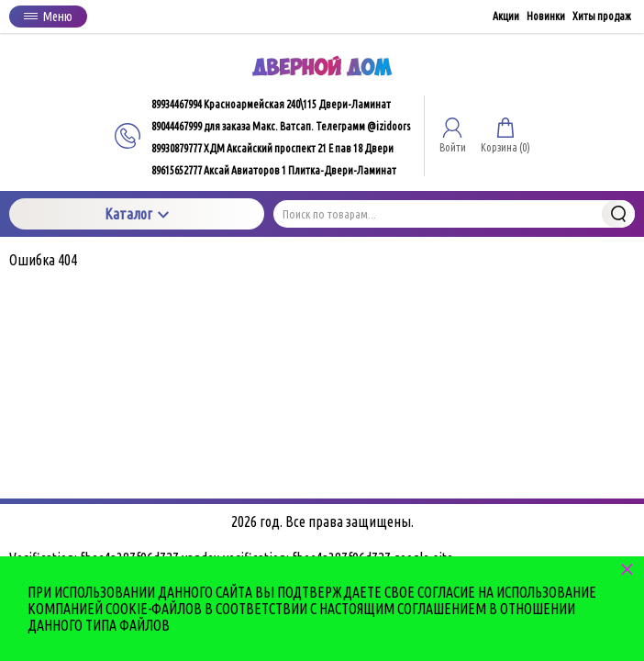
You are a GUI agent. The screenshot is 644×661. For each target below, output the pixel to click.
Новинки (546, 16)
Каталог (137, 214)
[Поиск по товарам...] (454, 214)
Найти (618, 214)
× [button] (627, 569)
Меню (48, 17)
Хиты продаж (602, 16)
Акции (506, 16)
